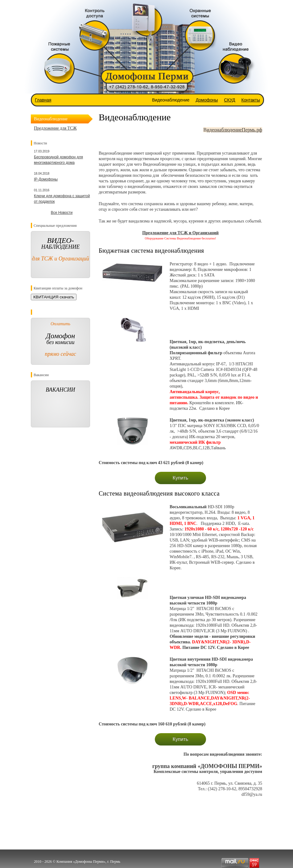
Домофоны (207, 100)
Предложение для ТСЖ (55, 128)
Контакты (251, 100)
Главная (43, 100)
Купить (181, 478)
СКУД (229, 100)
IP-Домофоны (46, 179)
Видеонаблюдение (171, 100)
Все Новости (62, 213)
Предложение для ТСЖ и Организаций (180, 233)
